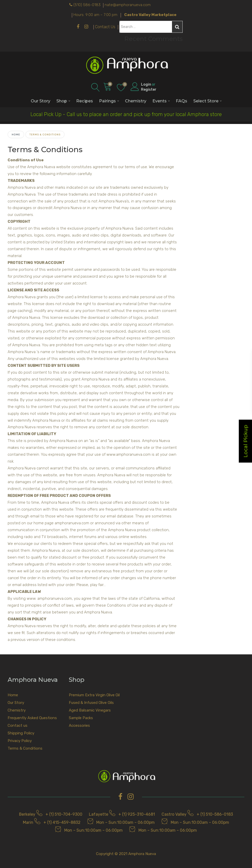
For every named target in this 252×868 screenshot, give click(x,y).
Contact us (18, 725)
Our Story (41, 101)
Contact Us (105, 27)
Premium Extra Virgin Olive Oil (94, 695)
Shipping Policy (21, 733)
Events (160, 101)
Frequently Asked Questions (32, 718)
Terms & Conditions (25, 748)
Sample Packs (81, 718)
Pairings (107, 101)
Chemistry (136, 101)
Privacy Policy (20, 741)
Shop (62, 101)
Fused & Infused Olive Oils (91, 703)
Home (16, 135)
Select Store (206, 101)
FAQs (182, 101)
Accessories (79, 725)
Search (177, 27)
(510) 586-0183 (87, 5)
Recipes (85, 101)
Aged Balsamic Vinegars (90, 710)
